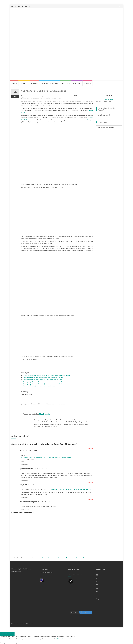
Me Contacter (109, 99)
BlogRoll (87, 83)
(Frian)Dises (65, 83)
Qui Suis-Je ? (24, 83)
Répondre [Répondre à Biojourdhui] (90, 483)
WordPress (30, 624)
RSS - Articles (44, 569)
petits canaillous (27, 469)
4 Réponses (49, 404)
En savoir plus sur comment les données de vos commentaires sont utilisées (64, 558)
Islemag (14, 624)
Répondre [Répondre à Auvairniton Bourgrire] (90, 500)
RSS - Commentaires (46, 572)
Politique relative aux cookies (64, 639)
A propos (35, 83)
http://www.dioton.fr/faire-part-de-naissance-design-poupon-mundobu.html (69, 489)
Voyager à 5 (77, 83)
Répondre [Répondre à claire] (90, 449)
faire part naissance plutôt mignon (83, 120)
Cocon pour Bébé (36, 404)
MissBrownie (61, 404)
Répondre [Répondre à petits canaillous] (90, 467)
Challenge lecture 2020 (49, 83)
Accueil (14, 83)
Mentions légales (17, 569)
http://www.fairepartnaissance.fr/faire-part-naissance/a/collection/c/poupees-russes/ (46, 457)
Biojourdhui (25, 485)
